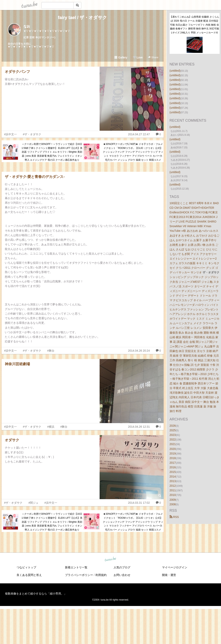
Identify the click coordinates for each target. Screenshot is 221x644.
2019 (173, 453)
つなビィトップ (26, 567)
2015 (173, 472)
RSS (174, 517)
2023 (173, 435)
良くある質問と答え (29, 575)
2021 (173, 444)
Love (138, 57)
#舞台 (51, 351)
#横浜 (51, 427)
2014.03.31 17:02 (139, 503)
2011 (173, 490)
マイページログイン (175, 567)
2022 (173, 439)
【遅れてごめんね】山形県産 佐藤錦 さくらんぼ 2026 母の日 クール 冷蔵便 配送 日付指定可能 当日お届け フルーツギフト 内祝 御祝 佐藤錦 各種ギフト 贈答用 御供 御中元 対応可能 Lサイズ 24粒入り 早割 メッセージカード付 (195, 25)
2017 (173, 463)
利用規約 (101, 575)
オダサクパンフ (17, 72)
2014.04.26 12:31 (139, 427)
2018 (173, 458)
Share (153, 57)
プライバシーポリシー (79, 575)
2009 (173, 500)
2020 (173, 449)
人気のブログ (122, 567)
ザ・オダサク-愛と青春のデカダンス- (35, 177)
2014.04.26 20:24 (139, 351)
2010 (173, 495)
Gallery (121, 57)
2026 (173, 426)
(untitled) (175, 71)
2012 (173, 486)
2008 (173, 504)
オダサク (12, 440)
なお (27, 26)
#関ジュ (33, 503)
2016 (173, 467)
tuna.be (110, 559)
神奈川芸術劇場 (17, 364)
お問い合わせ (122, 575)
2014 (173, 476)
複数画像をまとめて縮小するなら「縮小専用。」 (36, 594)
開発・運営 (169, 575)
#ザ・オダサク (32, 134)
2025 (173, 430)
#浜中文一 (11, 134)
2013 (173, 481)
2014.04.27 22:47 (139, 134)
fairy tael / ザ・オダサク (83, 18)
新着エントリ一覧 (76, 567)
